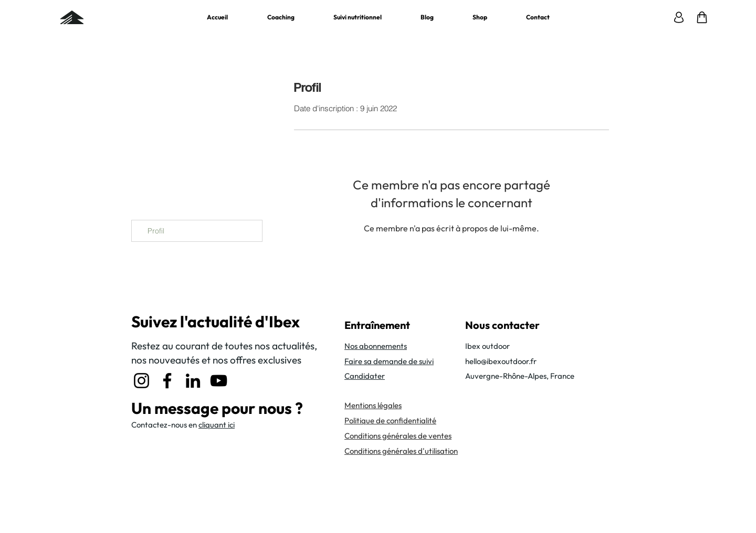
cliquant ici (217, 425)
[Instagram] (141, 381)
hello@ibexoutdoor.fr (501, 361)
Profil (156, 231)
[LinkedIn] (193, 381)
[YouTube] (219, 381)
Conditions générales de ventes (398, 436)
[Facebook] (167, 381)
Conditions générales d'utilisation (401, 451)
